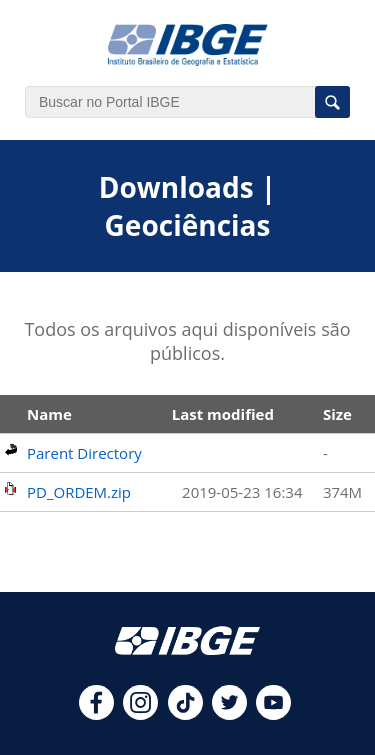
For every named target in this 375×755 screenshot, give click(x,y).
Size (337, 414)
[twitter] (229, 714)
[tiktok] (185, 714)
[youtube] (273, 714)
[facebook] (96, 714)
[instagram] (140, 714)
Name (49, 414)
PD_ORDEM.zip (79, 492)
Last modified (223, 414)
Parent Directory (84, 453)
